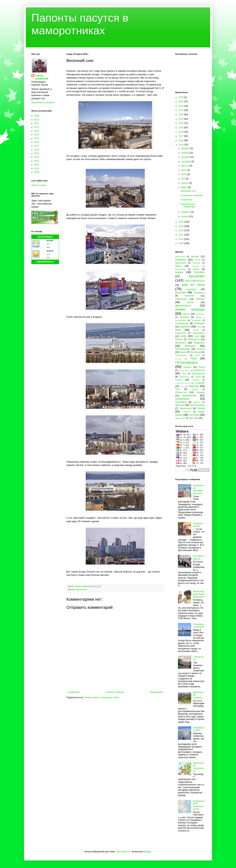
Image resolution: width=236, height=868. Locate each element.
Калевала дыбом (198, 525)
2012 (37, 127)
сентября (186, 162)
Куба (183, 336)
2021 (37, 157)
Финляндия (181, 402)
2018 (37, 150)
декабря (186, 148)
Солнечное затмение (191, 195)
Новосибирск (181, 355)
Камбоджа (199, 323)
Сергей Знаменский (42, 77)
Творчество (186, 200)
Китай (196, 330)
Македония (194, 339)
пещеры (187, 367)
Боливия (199, 272)
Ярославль (180, 418)
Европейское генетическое (199, 767)
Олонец (178, 359)
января (185, 216)
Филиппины (182, 399)
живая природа (190, 309)
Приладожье (198, 374)
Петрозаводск (45, 237)
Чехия (201, 408)
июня (184, 174)
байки (178, 266)
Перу (193, 358)
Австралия (180, 256)
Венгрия (200, 281)
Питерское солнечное (198, 626)
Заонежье (200, 314)
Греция (200, 299)
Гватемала (199, 293)
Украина (200, 392)
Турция (195, 389)
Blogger (147, 852)
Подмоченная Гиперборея (188, 205)
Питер (202, 367)
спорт (182, 386)
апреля (185, 183)
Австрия (195, 256)
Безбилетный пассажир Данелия (198, 489)
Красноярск (199, 333)
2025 (37, 172)
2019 (37, 153)
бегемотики (180, 269)
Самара (196, 380)
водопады (191, 289)
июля (184, 170)
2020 (181, 123)
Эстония (194, 415)
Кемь (199, 327)
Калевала (196, 320)
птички (179, 380)
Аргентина (181, 263)
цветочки (180, 405)
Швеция (187, 412)
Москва (201, 349)
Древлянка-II (183, 305)
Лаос (197, 336)
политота (199, 370)
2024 (37, 169)
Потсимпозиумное (199, 557)
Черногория (185, 408)
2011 (37, 123)
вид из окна (81, 589)
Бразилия (197, 276)
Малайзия (180, 343)
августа (185, 166)
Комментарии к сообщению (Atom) (102, 697)
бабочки (196, 263)
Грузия (190, 302)
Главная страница (115, 692)
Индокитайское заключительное (199, 805)
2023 (37, 165)
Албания (181, 260)
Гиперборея (181, 299)
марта (185, 187)
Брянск (188, 281)
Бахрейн (196, 266)
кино (178, 330)
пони (184, 374)
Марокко (199, 343)
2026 (181, 97)
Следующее (73, 692)
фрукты (197, 402)
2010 (37, 120)
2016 (37, 142)
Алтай (197, 260)
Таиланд (194, 386)
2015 (37, 138)
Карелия (185, 327)
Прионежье (184, 377)
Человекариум (197, 405)
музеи (183, 352)
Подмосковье (184, 370)
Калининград (182, 323)
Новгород (195, 352)
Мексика (190, 346)
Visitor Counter (39, 185)
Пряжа (198, 377)
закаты (186, 314)
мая (184, 179)
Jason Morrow (123, 852)
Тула (178, 389)
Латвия (179, 339)
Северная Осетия (183, 383)
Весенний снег (188, 191)
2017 (37, 146)
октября (186, 157)
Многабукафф (182, 349)
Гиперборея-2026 (198, 729)
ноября (185, 153)
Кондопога (181, 333)
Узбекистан (181, 392)
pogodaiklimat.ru (45, 262)
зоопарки (184, 317)
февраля (186, 212)
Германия (189, 296)
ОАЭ (197, 355)
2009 (37, 116)
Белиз (196, 269)
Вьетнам (180, 292)
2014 (37, 135)
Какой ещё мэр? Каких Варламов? (199, 594)
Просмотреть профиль (43, 103)
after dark (194, 418)
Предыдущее (156, 692)
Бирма (179, 272)
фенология (189, 395)
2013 (37, 131)
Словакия (200, 383)
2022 (37, 161)
